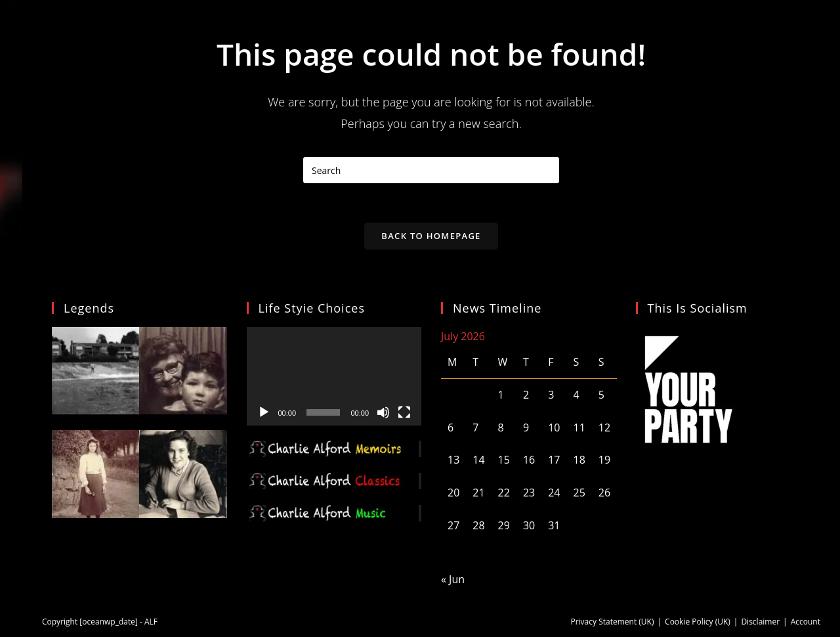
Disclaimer (760, 622)
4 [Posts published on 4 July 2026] (576, 395)
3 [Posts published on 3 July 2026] (551, 395)
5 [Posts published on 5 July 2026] (601, 395)
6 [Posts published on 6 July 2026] (451, 428)
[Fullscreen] (404, 412)
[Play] (264, 412)
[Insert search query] (431, 170)
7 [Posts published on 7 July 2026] (475, 428)
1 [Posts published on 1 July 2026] (501, 395)
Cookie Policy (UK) (698, 622)
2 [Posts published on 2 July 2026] (526, 395)
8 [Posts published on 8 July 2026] (501, 428)
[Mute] (383, 412)
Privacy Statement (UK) (612, 622)
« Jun (453, 579)
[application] (334, 376)
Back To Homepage (431, 236)
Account (806, 622)
